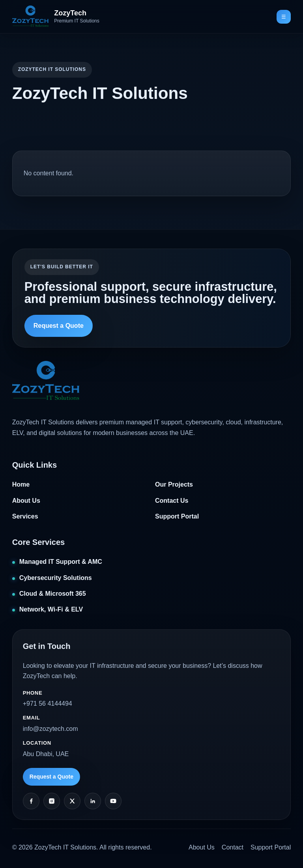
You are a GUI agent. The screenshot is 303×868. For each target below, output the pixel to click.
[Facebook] (31, 801)
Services (25, 516)
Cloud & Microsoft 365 (53, 594)
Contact (233, 847)
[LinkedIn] (93, 801)
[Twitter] (72, 801)
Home (21, 484)
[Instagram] (52, 801)
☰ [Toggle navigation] (284, 17)
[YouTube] (113, 801)
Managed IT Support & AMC (61, 562)
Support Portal (177, 516)
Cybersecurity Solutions (56, 578)
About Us (26, 501)
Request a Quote (59, 326)
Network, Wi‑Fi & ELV (51, 609)
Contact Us (172, 501)
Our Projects (174, 484)
